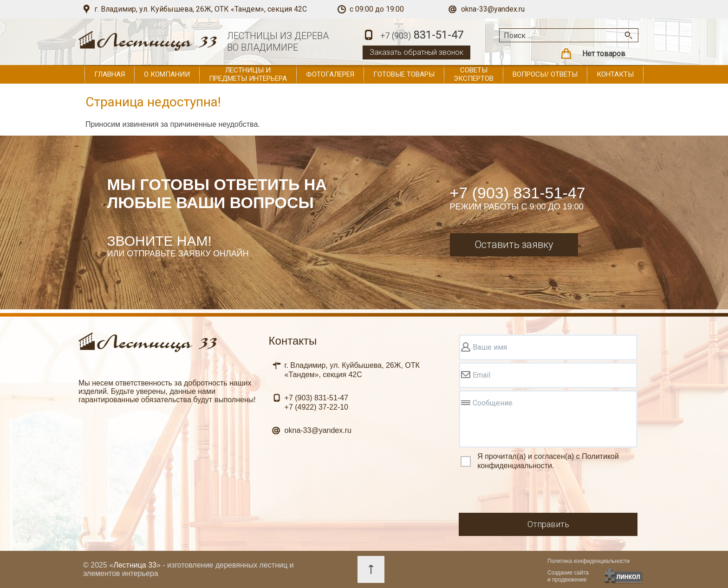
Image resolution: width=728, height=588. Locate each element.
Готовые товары (404, 74)
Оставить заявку (514, 245)
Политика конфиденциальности (588, 561)
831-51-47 (422, 36)
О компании (167, 74)
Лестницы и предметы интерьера (248, 74)
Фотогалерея (330, 74)
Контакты (615, 74)
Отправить (548, 524)
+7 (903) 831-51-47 (518, 193)
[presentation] (529, 493)
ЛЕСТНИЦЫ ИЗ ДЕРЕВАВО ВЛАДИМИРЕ (278, 42)
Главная (110, 74)
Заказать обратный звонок (416, 52)
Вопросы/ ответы (545, 74)
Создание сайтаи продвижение (568, 576)
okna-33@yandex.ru (493, 9)
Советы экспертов (474, 74)
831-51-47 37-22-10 (316, 402)
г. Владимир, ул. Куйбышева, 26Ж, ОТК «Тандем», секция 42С (201, 9)
